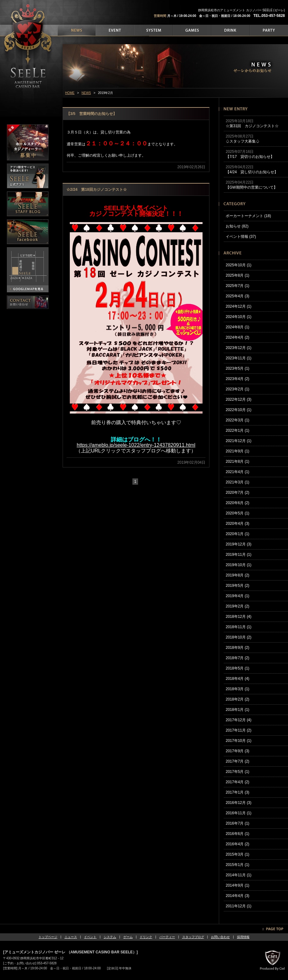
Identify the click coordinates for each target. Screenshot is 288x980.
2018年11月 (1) (239, 627)
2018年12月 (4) (239, 617)
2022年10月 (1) (239, 410)
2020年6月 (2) (237, 503)
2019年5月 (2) (237, 586)
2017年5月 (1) (237, 772)
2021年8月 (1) (237, 461)
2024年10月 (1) (239, 317)
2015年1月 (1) (237, 865)
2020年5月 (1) (237, 513)
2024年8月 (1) (237, 327)
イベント (90, 937)
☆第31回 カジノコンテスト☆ (252, 126)
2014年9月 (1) (237, 885)
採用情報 (243, 937)
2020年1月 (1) (237, 534)
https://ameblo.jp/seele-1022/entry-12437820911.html (136, 445)
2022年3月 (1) (237, 420)
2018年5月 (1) (237, 668)
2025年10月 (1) (239, 265)
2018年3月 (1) (237, 689)
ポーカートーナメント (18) (248, 216)
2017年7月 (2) (237, 761)
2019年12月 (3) (239, 544)
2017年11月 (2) (239, 730)
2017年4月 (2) (237, 782)
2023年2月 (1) (237, 389)
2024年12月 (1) (239, 306)
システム (110, 937)
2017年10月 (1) (239, 741)
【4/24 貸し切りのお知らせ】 (252, 172)
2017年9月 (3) (237, 751)
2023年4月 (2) (237, 379)
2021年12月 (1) (239, 441)
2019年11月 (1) (239, 555)
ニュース (71, 937)
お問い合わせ (220, 937)
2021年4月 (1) (237, 472)
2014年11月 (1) (239, 875)
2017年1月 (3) (237, 792)
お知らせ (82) (237, 226)
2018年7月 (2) (237, 658)
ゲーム (128, 937)
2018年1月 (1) (237, 710)
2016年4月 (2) (237, 844)
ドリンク (146, 937)
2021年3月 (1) (237, 482)
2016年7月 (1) (237, 823)
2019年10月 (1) (239, 565)
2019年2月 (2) (237, 606)
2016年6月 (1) (237, 834)
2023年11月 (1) (239, 358)
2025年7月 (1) (237, 286)
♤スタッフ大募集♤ (243, 141)
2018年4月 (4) (237, 679)
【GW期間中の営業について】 (252, 187)
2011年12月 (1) (239, 906)
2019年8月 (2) (237, 575)
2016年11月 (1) (239, 813)
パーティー (167, 937)
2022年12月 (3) (239, 399)
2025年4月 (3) (237, 296)
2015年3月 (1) (237, 854)
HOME (70, 93)
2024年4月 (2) (237, 337)
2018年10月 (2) (239, 637)
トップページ (48, 937)
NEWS (86, 93)
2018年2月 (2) (237, 699)
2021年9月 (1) (237, 451)
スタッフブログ (193, 937)
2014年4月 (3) (237, 896)
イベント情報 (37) (241, 237)
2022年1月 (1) (237, 430)
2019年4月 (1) (237, 596)
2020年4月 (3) (237, 524)
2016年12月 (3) (239, 803)
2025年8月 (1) (237, 275)
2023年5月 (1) (237, 368)
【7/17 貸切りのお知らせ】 (250, 157)
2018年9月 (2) (237, 648)
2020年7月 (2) (237, 493)
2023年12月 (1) (239, 348)
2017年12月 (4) (239, 720)
